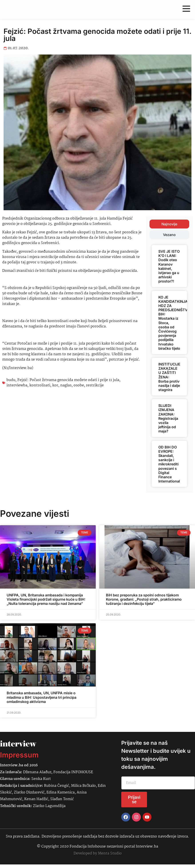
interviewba (17, 385)
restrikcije (95, 385)
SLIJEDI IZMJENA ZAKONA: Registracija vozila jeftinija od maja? (168, 418)
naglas (66, 385)
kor (55, 385)
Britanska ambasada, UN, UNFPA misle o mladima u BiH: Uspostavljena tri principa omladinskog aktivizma (42, 697)
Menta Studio (110, 853)
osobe (79, 385)
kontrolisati (40, 385)
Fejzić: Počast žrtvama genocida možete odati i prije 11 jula (68, 380)
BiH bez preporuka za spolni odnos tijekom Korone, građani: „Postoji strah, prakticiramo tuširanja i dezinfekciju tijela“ (144, 599)
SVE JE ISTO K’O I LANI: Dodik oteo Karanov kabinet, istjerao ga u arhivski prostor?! (169, 266)
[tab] (169, 224)
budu (11, 380)
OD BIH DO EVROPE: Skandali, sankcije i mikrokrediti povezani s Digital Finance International (169, 464)
